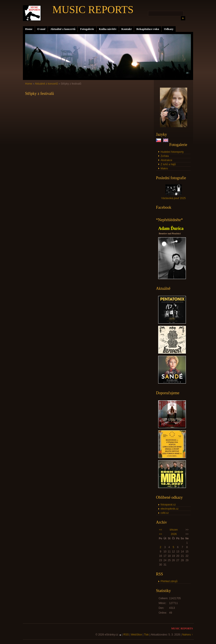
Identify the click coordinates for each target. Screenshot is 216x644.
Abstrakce (166, 160)
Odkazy (169, 29)
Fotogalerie (87, 29)
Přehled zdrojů (169, 581)
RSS (126, 635)
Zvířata (165, 156)
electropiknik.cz (170, 509)
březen (174, 530)
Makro (164, 168)
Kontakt (126, 29)
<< (161, 530)
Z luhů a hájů (168, 164)
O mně (41, 29)
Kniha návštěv (108, 29)
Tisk (146, 635)
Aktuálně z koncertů (63, 29)
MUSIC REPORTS (93, 10)
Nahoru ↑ (188, 635)
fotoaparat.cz (168, 505)
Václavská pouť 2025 (174, 198)
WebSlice (136, 635)
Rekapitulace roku (148, 29)
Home (29, 29)
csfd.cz (165, 513)
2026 (174, 534)
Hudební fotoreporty (172, 152)
